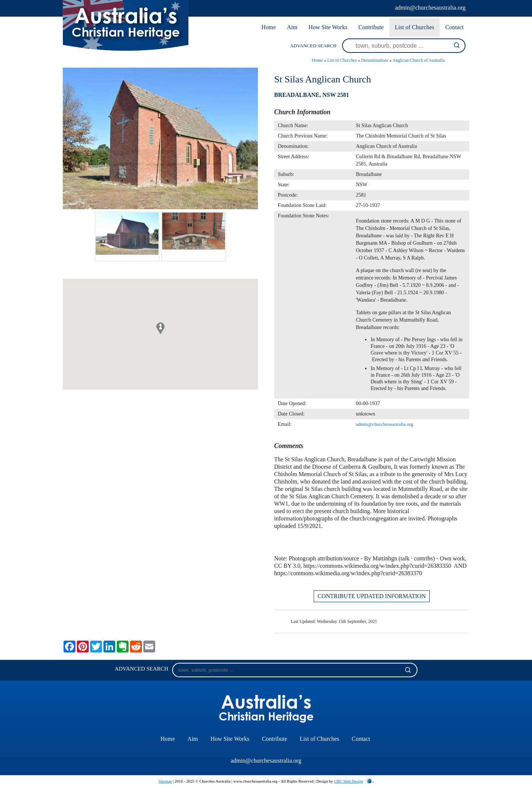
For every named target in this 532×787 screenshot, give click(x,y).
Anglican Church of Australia (419, 60)
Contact (454, 27)
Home (268, 27)
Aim (292, 27)
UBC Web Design (349, 781)
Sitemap (165, 781)
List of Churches (415, 27)
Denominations (375, 60)
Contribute (371, 27)
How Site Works (328, 27)
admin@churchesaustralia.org (430, 8)
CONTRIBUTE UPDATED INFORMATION (372, 596)
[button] (160, 328)
